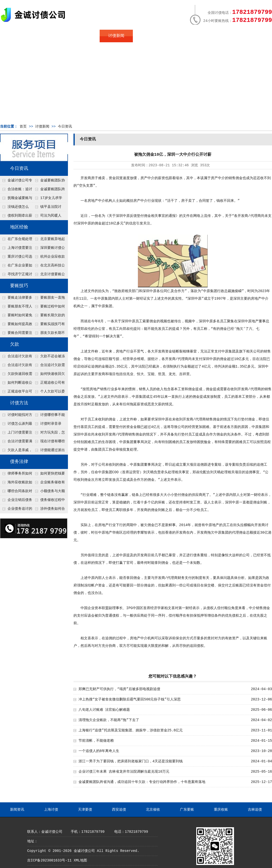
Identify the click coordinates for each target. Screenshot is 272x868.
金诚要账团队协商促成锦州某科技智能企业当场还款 (49, 182)
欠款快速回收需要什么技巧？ (16, 375)
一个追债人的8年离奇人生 (99, 751)
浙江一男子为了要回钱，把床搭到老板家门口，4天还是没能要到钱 (131, 761)
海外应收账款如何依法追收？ (16, 484)
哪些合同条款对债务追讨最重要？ (16, 492)
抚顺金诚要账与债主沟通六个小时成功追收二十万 (16, 199)
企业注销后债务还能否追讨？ (16, 501)
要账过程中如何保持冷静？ (49, 308)
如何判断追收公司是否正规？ (16, 384)
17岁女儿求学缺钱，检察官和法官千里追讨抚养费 (49, 199)
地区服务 (83, 36)
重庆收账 (221, 810)
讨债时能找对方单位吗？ (16, 416)
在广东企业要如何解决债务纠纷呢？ (16, 267)
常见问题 (149, 36)
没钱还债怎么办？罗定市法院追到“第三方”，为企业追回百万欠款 (16, 208)
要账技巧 (19, 286)
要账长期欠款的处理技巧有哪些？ (49, 317)
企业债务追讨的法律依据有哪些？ (16, 510)
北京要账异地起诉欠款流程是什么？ (49, 240)
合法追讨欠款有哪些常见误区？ (16, 358)
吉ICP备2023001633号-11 (49, 860)
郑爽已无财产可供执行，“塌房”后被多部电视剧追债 (119, 689)
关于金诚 (50, 36)
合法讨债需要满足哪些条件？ (16, 443)
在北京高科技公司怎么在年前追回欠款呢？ (49, 267)
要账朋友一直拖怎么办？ (49, 299)
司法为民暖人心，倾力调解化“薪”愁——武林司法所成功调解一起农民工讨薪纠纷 (49, 217)
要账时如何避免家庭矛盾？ (16, 317)
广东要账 (187, 810)
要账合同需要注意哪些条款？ (16, 334)
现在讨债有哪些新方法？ (49, 443)
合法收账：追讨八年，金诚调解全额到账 (16, 190)
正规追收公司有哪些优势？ (49, 384)
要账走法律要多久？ (16, 299)
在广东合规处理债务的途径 (16, 240)
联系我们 (216, 36)
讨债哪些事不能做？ (49, 416)
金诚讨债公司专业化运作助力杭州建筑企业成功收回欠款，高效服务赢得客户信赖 (16, 182)
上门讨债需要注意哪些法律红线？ (16, 434)
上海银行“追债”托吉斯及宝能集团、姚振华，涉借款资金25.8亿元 (131, 730)
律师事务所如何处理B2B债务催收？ (16, 475)
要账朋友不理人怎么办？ (16, 308)
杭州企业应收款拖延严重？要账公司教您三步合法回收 (49, 258)
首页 (17, 36)
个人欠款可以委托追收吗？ (49, 393)
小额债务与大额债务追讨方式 (49, 492)
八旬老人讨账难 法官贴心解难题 (104, 710)
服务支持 (249, 36)
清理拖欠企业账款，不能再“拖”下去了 (109, 720)
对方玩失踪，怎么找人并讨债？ (49, 434)
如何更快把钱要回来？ (49, 475)
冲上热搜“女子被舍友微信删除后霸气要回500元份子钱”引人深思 (130, 699)
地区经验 (19, 227)
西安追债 (119, 810)
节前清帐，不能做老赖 (96, 741)
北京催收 (153, 810)
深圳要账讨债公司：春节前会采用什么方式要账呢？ (49, 249)
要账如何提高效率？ (16, 325)
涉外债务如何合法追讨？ (49, 510)
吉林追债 (255, 810)
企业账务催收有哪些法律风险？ (49, 484)
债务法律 (19, 462)
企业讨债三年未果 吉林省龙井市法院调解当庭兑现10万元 (124, 772)
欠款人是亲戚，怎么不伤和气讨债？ (16, 451)
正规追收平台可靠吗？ (16, 393)
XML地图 (80, 860)
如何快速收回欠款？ (49, 375)
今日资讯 (65, 127)
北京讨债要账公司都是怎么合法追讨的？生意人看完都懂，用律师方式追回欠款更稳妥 (49, 275)
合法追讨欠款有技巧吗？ (16, 366)
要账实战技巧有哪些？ (49, 325)
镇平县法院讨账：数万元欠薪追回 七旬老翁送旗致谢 (49, 208)
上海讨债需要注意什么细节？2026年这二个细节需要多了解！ (16, 249)
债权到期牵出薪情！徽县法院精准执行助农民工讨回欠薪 (16, 217)
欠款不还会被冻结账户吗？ (49, 358)
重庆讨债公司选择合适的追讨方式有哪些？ (16, 258)
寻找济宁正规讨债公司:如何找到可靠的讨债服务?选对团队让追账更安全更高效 (16, 275)
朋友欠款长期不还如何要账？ (49, 334)
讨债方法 (19, 403)
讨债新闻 (116, 36)
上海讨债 (51, 810)
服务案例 (182, 36)
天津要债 (85, 810)
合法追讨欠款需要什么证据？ (49, 366)
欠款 (15, 344)
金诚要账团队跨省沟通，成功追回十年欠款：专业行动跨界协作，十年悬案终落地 (49, 190)
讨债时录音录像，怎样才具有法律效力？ (49, 425)
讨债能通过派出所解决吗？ (49, 451)
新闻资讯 (17, 810)
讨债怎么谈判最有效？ (16, 425)
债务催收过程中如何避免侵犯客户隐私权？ (49, 501)
